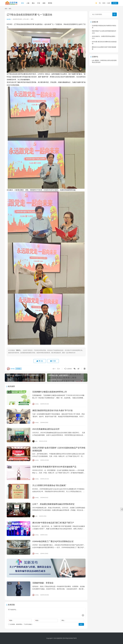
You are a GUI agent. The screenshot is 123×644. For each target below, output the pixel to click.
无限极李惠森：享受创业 (43, 583)
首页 (6, 9)
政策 (44, 3)
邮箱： (37, 620)
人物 (28, 3)
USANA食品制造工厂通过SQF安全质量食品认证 (53, 541)
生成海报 (68, 369)
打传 (39, 3)
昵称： (11, 620)
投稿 (115, 3)
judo (93, 60)
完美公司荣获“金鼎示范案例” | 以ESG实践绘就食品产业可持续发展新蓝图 (59, 449)
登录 (104, 3)
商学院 (50, 3)
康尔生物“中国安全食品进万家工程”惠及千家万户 (53, 523)
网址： (64, 620)
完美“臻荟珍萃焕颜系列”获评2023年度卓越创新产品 (54, 467)
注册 (108, 3)
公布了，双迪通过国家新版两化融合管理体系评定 (53, 504)
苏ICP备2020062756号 (70, 638)
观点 (33, 3)
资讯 (22, 3)
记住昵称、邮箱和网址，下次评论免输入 (20, 624)
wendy (9, 19)
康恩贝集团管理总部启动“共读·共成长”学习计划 (52, 410)
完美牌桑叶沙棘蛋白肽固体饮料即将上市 (50, 392)
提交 (81, 624)
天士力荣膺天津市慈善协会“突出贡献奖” (49, 485)
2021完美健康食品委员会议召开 (46, 429)
